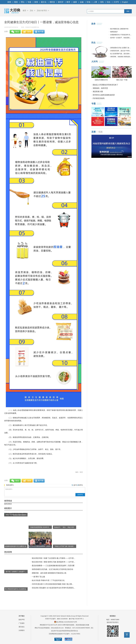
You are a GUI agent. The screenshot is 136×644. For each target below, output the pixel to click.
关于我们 (22, 616)
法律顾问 (22, 630)
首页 (24, 11)
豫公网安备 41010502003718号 (66, 622)
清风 (102, 2)
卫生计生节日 (42, 11)
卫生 (31, 11)
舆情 (36, 2)
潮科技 (52, 2)
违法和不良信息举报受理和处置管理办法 (64, 631)
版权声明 (22, 620)
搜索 (128, 11)
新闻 (9, 2)
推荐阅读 (8, 501)
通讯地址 (22, 627)
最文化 (44, 2)
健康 (75, 2)
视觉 (16, 2)
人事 (95, 2)
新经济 (61, 2)
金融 (82, 2)
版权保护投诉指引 (113, 622)
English (125, 2)
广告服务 (22, 623)
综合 (109, 2)
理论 (23, 2)
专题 (29, 2)
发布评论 (80, 495)
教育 (68, 2)
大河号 (116, 2)
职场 (89, 2)
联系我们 (113, 616)
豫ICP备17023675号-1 (76, 619)
